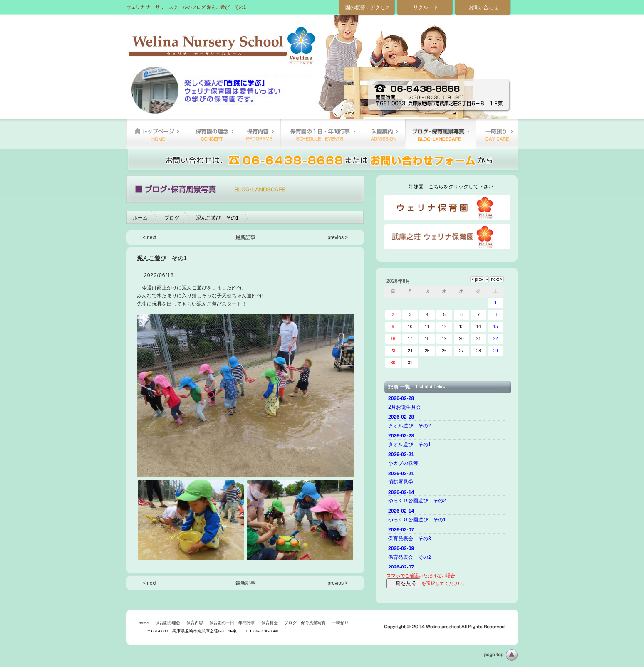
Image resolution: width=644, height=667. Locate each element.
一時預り (497, 134)
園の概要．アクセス (368, 7)
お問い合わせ (483, 7)
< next (150, 237)
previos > (338, 237)
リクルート (426, 7)
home (156, 134)
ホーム (140, 218)
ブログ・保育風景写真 (441, 134)
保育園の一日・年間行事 (322, 134)
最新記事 (245, 237)
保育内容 (260, 134)
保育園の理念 (212, 134)
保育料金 (384, 134)
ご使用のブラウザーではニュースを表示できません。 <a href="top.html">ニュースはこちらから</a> (448, 481)
